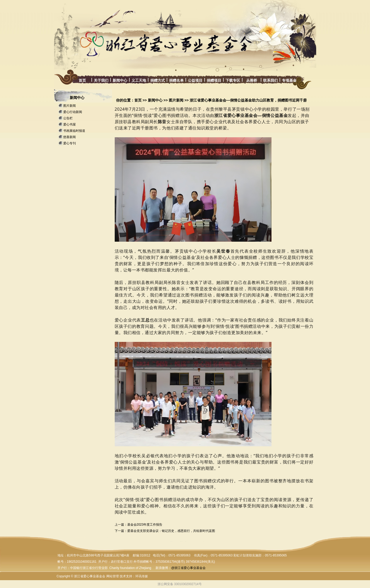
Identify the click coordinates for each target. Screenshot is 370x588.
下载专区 (233, 80)
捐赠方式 (158, 80)
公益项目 (195, 80)
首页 (82, 80)
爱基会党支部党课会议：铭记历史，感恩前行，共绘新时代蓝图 (171, 531)
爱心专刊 (70, 143)
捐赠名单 (176, 80)
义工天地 (139, 80)
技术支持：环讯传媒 (134, 576)
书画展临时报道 (74, 131)
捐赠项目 (214, 80)
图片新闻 (70, 106)
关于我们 (101, 80)
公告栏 (68, 118)
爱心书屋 (70, 124)
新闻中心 (120, 80)
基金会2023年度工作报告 (145, 525)
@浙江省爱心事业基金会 (188, 568)
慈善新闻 (70, 137)
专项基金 (289, 80)
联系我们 (270, 80)
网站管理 (113, 576)
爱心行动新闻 (73, 112)
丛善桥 (252, 80)
